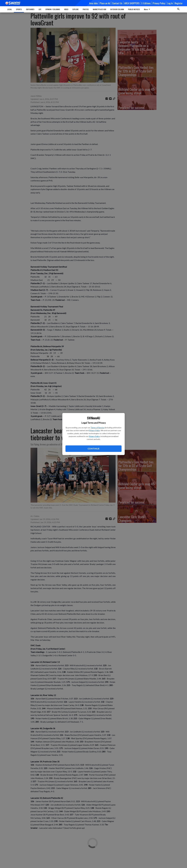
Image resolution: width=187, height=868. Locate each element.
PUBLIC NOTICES (134, 9)
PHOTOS (86, 9)
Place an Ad (105, 3)
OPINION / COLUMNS (53, 9)
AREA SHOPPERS (132, 3)
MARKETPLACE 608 (99, 9)
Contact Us (117, 3)
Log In (170, 3)
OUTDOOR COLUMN (117, 9)
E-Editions (146, 3)
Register (179, 3)
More (147, 9)
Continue (94, 449)
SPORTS (19, 9)
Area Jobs (94, 3)
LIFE (40, 9)
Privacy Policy (95, 430)
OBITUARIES (30, 9)
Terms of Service (97, 428)
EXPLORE (76, 9)
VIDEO (66, 9)
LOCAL (10, 9)
